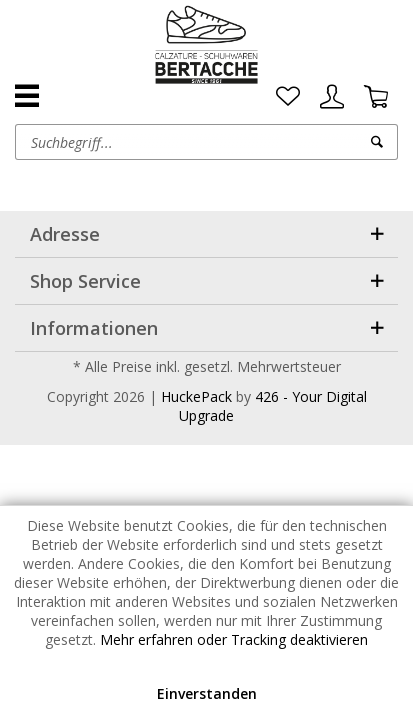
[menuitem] (288, 97)
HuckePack (196, 396)
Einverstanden (207, 693)
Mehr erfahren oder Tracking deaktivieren (234, 639)
